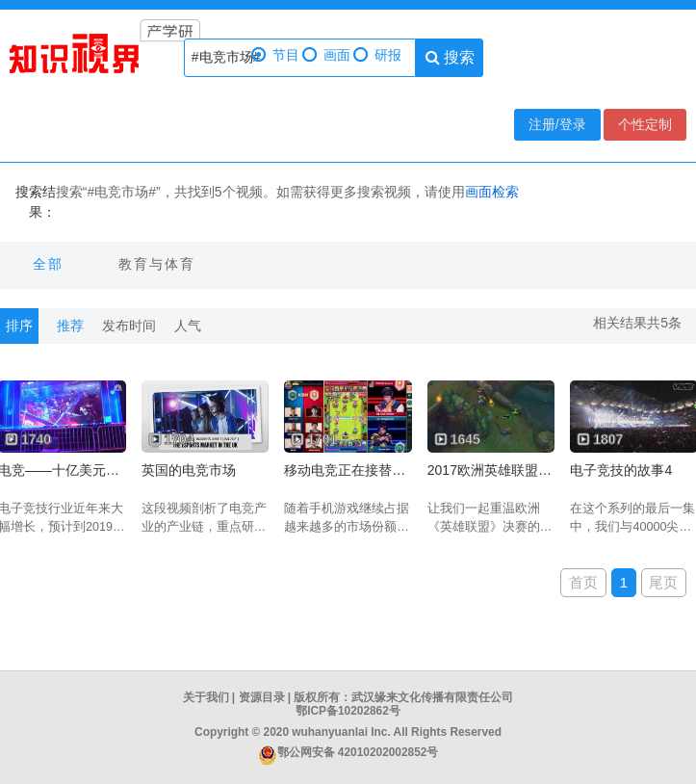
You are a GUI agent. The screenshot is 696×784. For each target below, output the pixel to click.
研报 (377, 55)
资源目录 (262, 697)
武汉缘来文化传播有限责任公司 (432, 697)
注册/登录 (557, 124)
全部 (48, 264)
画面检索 (492, 192)
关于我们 (206, 697)
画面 (326, 55)
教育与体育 (157, 264)
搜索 (450, 57)
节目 (275, 55)
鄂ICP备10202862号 (348, 711)
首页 (583, 582)
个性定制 (645, 124)
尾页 (663, 582)
